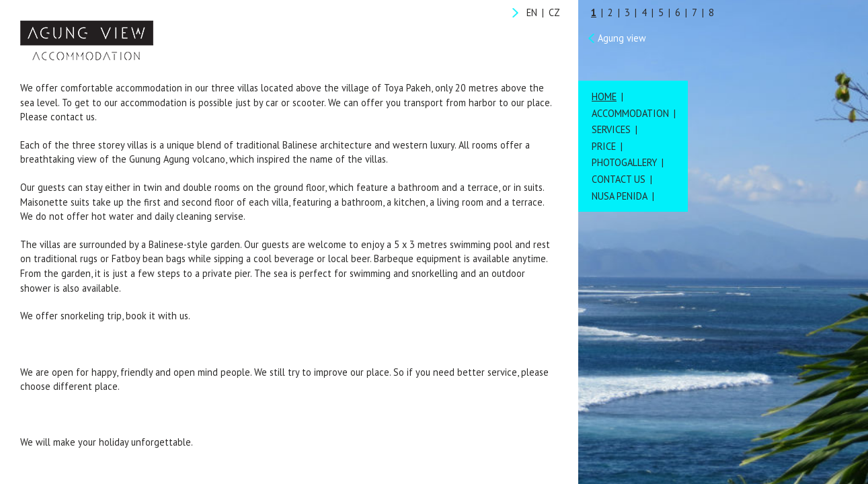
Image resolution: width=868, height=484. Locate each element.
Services (611, 129)
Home (604, 96)
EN (532, 12)
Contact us (619, 179)
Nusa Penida (620, 196)
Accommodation (630, 113)
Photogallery (624, 162)
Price (604, 146)
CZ (554, 12)
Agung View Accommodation (87, 40)
